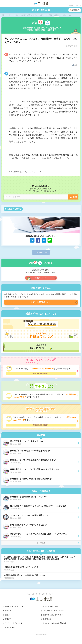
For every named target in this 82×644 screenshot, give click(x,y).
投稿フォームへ (41, 278)
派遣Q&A (8, 615)
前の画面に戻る (42, 252)
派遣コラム (9, 611)
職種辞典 (8, 619)
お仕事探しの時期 (14, 209)
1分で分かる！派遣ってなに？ (54, 611)
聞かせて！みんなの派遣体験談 (54, 623)
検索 (75, 197)
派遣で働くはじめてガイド (53, 615)
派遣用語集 (47, 619)
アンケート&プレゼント (14, 623)
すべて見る (41, 543)
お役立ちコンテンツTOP (14, 606)
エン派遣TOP (10, 627)
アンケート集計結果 (50, 606)
